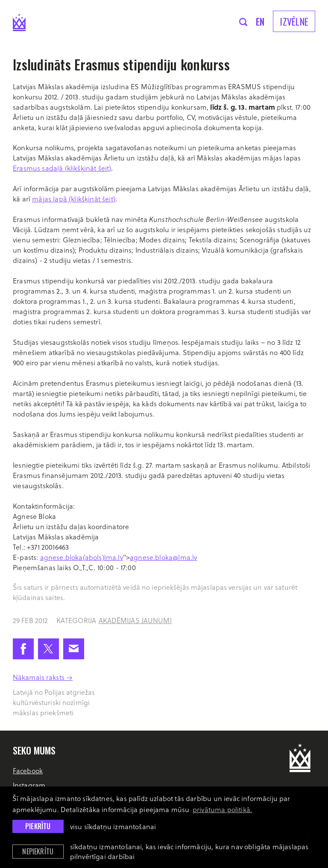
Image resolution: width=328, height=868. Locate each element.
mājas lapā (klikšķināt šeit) (74, 199)
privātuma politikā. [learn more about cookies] (222, 809)
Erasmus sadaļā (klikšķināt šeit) (62, 168)
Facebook (28, 770)
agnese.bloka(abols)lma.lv (82, 557)
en (260, 21)
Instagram (29, 785)
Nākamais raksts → (43, 677)
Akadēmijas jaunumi (135, 620)
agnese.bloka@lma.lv (163, 557)
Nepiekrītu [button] (38, 851)
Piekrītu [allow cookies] (38, 826)
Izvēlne (294, 21)
